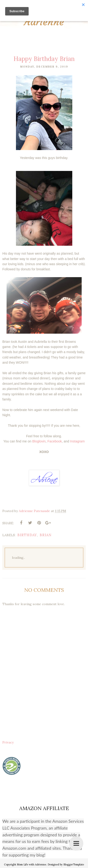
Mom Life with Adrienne (32, 864)
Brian (46, 535)
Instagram (77, 441)
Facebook (55, 441)
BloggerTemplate (74, 864)
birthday (27, 535)
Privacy (8, 742)
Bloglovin (39, 441)
